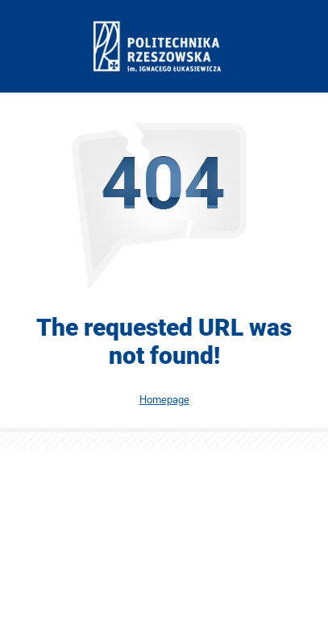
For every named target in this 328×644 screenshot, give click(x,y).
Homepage (164, 399)
